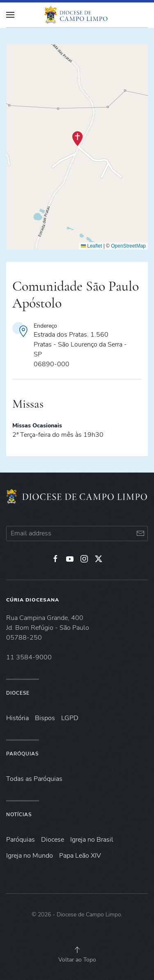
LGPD (70, 718)
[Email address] (77, 534)
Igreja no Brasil (92, 840)
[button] (77, 139)
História (17, 718)
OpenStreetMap (128, 246)
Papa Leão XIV (80, 856)
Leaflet (91, 246)
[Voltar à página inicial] (77, 15)
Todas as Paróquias (34, 779)
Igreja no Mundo (30, 856)
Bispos (45, 718)
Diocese (18, 693)
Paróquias (22, 754)
